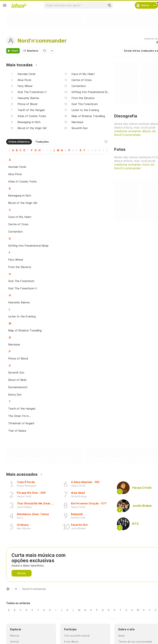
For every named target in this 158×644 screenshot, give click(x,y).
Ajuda (121, 636)
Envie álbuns (71, 642)
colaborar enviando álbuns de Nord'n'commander (135, 133)
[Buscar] (109, 5)
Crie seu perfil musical (77, 636)
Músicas (15, 636)
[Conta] (155, 5)
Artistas (15, 642)
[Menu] (5, 5)
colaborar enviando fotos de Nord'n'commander (134, 166)
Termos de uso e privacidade (135, 642)
